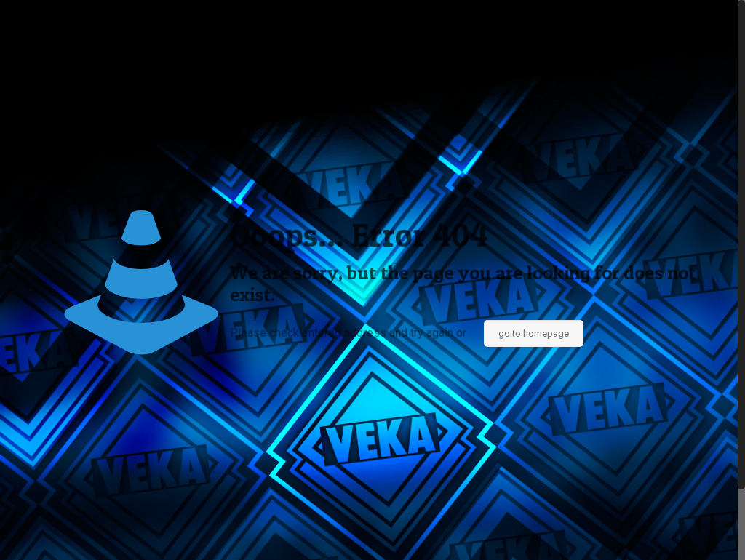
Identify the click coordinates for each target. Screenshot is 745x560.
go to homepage (534, 333)
